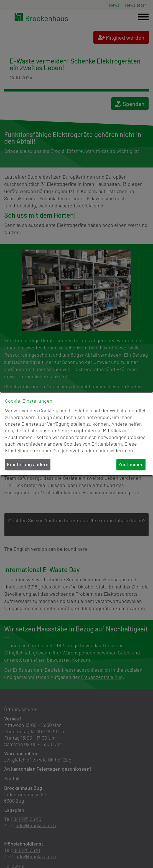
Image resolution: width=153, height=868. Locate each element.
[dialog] (76, 434)
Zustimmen (131, 465)
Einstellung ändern (28, 465)
